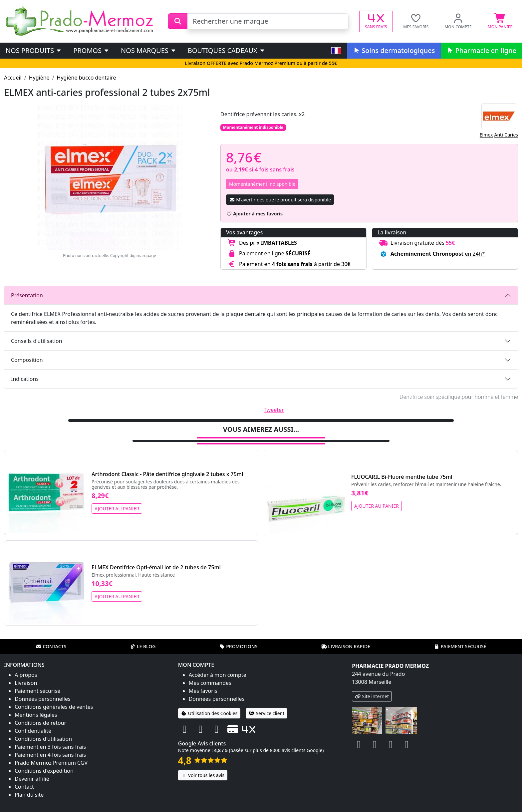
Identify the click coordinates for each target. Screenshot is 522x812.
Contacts (51, 646)
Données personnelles (43, 699)
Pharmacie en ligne (481, 50)
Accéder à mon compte (218, 675)
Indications (25, 379)
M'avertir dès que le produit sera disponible (280, 200)
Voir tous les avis (203, 775)
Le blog (143, 646)
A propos (26, 675)
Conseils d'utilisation (37, 341)
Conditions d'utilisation (43, 739)
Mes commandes (210, 683)
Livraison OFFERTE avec (261, 63)
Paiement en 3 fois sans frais (50, 747)
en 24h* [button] (475, 254)
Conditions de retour (40, 723)
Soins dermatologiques (394, 50)
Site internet (372, 696)
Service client (266, 713)
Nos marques (149, 50)
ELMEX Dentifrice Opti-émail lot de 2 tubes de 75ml (156, 567)
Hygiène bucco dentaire (87, 78)
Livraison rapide (346, 646)
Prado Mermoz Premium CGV (51, 763)
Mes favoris (203, 691)
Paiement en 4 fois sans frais (50, 755)
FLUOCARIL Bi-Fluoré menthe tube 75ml (402, 477)
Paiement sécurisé (460, 646)
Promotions (238, 646)
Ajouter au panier (117, 509)
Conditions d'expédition (44, 771)
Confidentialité (33, 731)
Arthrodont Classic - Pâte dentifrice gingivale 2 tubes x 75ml (167, 474)
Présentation (27, 295)
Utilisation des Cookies (209, 713)
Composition (27, 360)
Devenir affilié (32, 779)
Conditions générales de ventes (54, 707)
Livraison (26, 683)
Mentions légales (36, 715)
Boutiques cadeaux (227, 50)
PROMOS (91, 50)
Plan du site (29, 795)
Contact (24, 787)
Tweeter (274, 410)
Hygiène (39, 78)
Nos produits (34, 50)
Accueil (13, 78)
